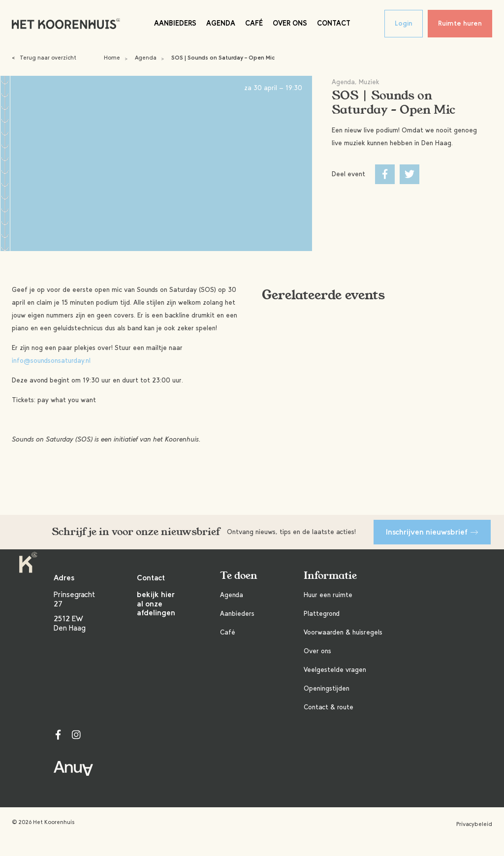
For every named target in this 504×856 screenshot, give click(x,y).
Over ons (290, 23)
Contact (334, 23)
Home (112, 58)
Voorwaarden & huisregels (343, 632)
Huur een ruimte (328, 595)
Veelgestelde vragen (335, 670)
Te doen (239, 576)
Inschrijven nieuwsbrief (432, 532)
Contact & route (329, 707)
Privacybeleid (474, 824)
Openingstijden (327, 688)
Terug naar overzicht (44, 58)
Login (404, 23)
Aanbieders (175, 23)
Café (254, 23)
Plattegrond (322, 614)
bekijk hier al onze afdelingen (156, 603)
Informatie (330, 576)
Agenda (221, 23)
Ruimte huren (460, 23)
